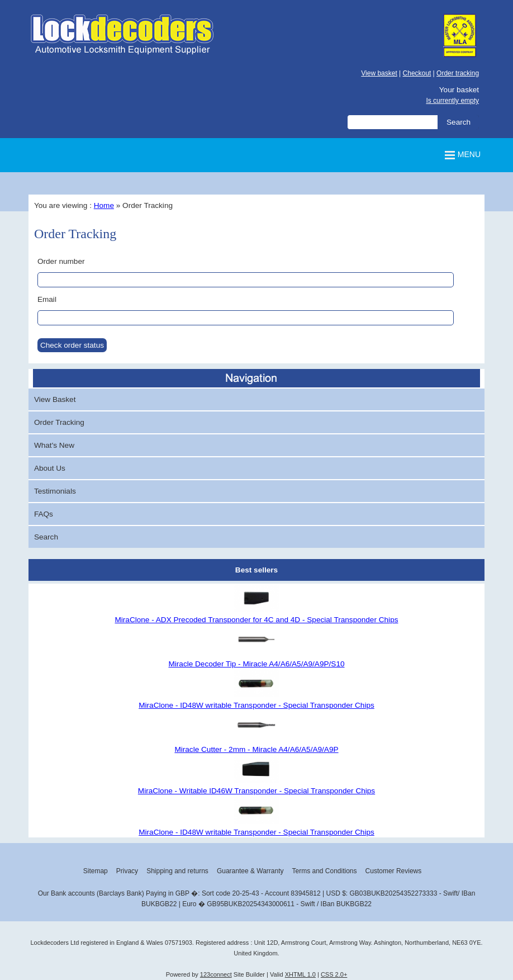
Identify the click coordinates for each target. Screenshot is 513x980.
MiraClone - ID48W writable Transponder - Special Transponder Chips (256, 705)
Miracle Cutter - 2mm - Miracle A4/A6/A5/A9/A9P (256, 749)
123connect (216, 974)
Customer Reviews (394, 871)
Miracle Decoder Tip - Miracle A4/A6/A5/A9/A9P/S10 (256, 664)
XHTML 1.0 (300, 974)
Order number (61, 261)
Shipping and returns (177, 871)
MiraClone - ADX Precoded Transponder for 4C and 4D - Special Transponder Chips (256, 620)
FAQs (44, 514)
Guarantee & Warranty (250, 871)
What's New (54, 445)
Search (46, 537)
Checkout (417, 73)
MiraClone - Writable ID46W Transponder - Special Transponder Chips (256, 791)
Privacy (127, 871)
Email (47, 299)
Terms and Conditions (324, 871)
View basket (379, 73)
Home (104, 205)
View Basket (55, 399)
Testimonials (55, 491)
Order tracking (458, 73)
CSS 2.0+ (334, 974)
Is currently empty (452, 101)
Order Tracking (59, 422)
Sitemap (96, 871)
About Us (50, 468)
